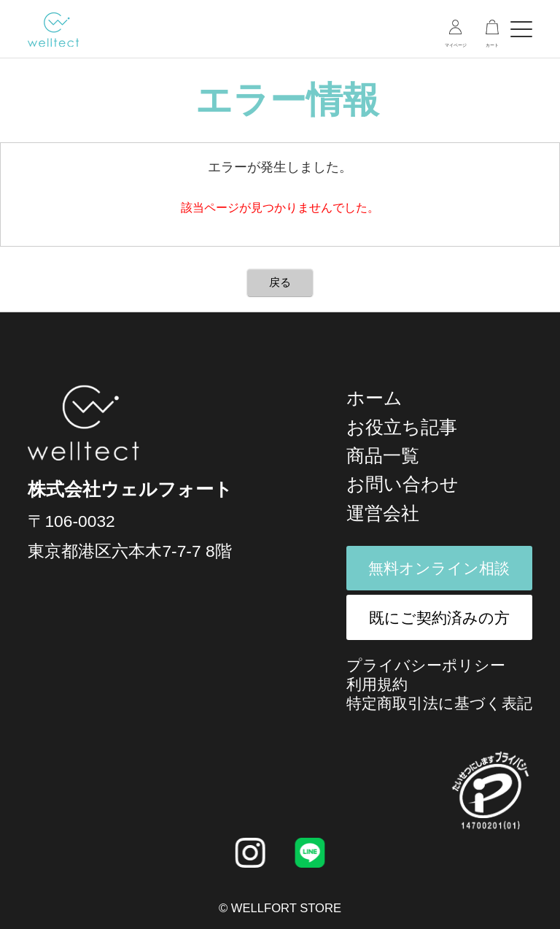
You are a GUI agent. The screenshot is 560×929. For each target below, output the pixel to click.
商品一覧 (383, 455)
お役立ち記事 (402, 427)
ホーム (374, 398)
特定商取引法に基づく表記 (439, 703)
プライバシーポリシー (426, 665)
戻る (280, 282)
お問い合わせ (402, 484)
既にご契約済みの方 (439, 618)
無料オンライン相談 (439, 568)
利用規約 (377, 684)
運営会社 (383, 513)
